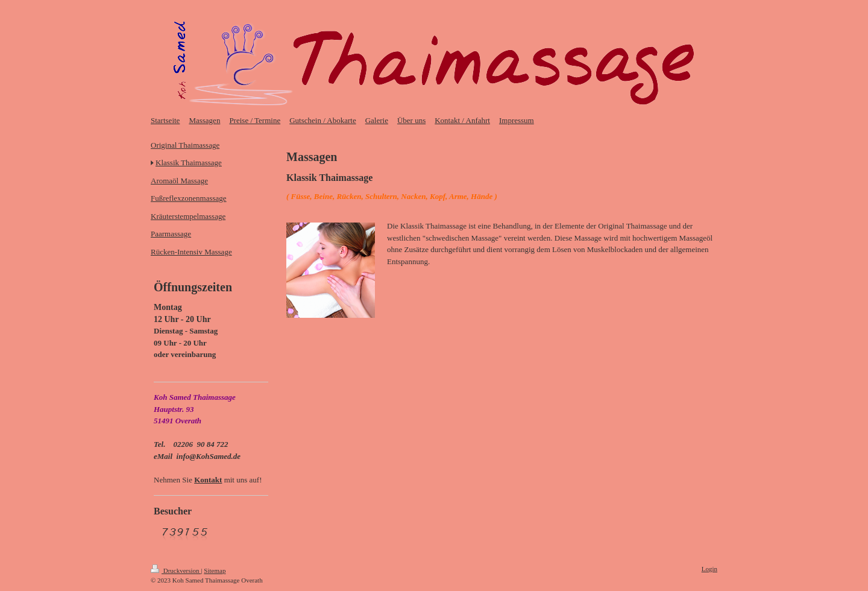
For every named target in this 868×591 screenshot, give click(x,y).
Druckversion (176, 570)
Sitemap (215, 570)
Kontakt (208, 480)
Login (709, 569)
